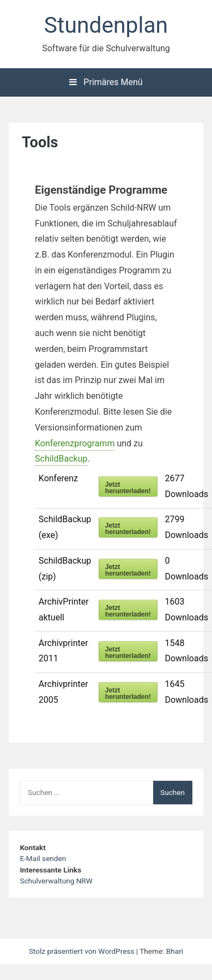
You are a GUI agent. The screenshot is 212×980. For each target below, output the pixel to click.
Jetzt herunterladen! (128, 488)
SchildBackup (61, 459)
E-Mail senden (43, 858)
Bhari (175, 951)
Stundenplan (106, 25)
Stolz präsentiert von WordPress (83, 951)
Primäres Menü (106, 82)
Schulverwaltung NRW (56, 881)
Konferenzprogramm (75, 443)
